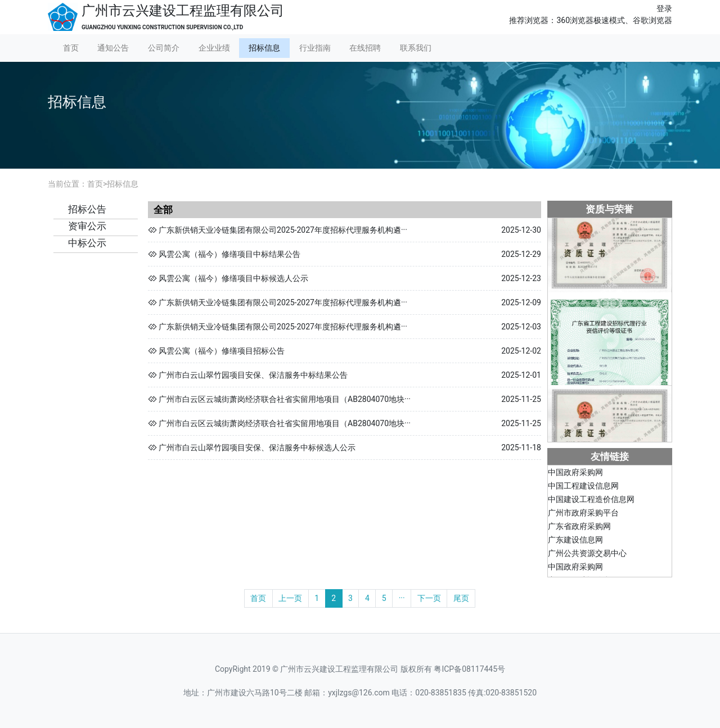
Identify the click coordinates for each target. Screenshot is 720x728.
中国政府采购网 (575, 474)
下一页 (429, 598)
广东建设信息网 (575, 542)
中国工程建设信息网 (583, 488)
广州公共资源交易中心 (587, 555)
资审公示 (87, 226)
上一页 (290, 598)
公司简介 (164, 48)
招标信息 (264, 48)
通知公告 (113, 48)
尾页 (461, 598)
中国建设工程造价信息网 (591, 501)
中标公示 (87, 243)
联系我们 (416, 48)
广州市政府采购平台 (583, 515)
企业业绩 (214, 48)
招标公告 (87, 209)
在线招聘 (365, 48)
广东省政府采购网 (579, 528)
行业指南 (315, 48)
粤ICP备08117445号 (469, 669)
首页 (71, 48)
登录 (664, 8)
